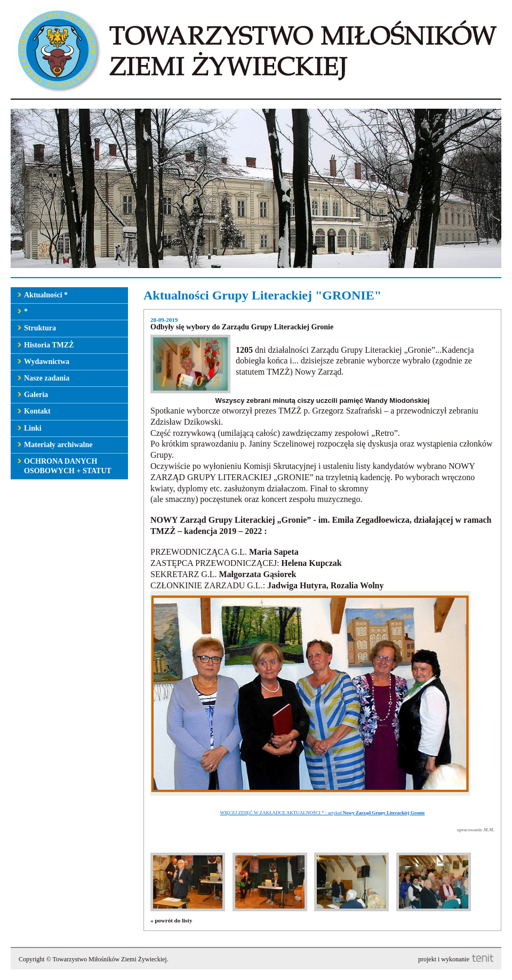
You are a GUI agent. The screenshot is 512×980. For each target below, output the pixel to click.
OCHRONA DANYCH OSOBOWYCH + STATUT (68, 466)
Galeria (36, 395)
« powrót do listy (171, 920)
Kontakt (37, 411)
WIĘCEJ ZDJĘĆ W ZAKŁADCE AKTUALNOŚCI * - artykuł (323, 813)
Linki (33, 428)
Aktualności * (46, 295)
